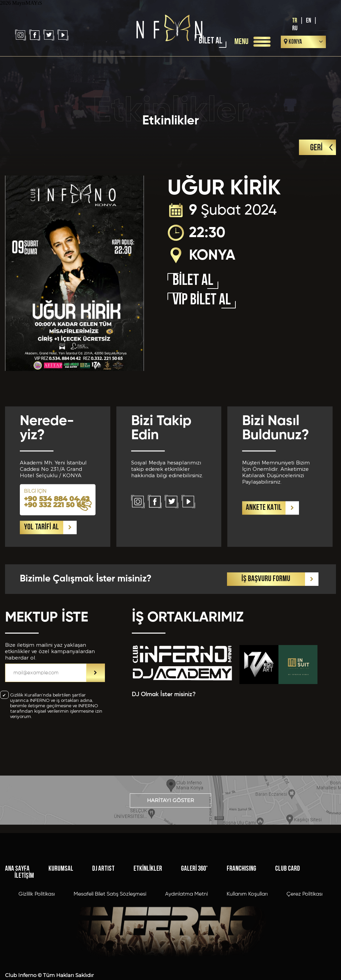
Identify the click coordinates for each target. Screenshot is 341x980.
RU (295, 28)
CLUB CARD (288, 920)
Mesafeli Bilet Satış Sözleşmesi (110, 945)
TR (295, 21)
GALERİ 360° (194, 920)
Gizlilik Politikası (37, 945)
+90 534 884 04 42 (57, 544)
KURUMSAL (61, 920)
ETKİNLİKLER (148, 920)
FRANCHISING (241, 920)
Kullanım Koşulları (247, 945)
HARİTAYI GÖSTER (170, 816)
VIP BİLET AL (202, 300)
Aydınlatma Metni (186, 945)
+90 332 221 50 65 (54, 550)
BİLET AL (211, 41)
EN (309, 21)
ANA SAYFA (17, 920)
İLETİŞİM (24, 927)
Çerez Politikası (305, 945)
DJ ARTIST (103, 920)
